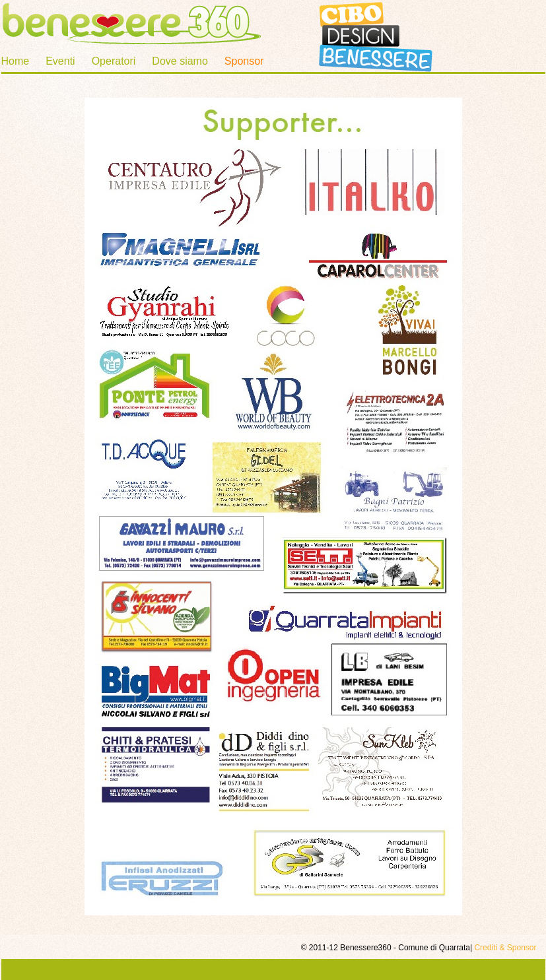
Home (16, 61)
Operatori (114, 61)
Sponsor (244, 61)
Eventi (60, 61)
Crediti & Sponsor (505, 948)
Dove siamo (180, 61)
